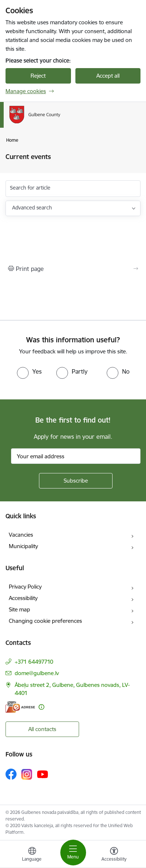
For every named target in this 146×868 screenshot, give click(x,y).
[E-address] (20, 707)
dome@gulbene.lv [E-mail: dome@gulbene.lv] (37, 673)
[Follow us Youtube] (43, 774)
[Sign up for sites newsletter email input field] (76, 456)
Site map (19, 609)
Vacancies (21, 535)
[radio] (29, 371)
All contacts (42, 729)
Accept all (108, 76)
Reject (38, 76)
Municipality (23, 546)
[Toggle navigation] (73, 853)
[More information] (41, 707)
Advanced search (32, 208)
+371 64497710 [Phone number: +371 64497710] (34, 662)
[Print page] (73, 269)
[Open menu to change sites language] (32, 855)
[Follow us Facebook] (11, 774)
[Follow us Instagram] (27, 774)
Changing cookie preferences (45, 621)
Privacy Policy (25, 587)
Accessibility (23, 598)
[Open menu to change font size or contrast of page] (114, 855)
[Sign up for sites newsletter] (76, 481)
